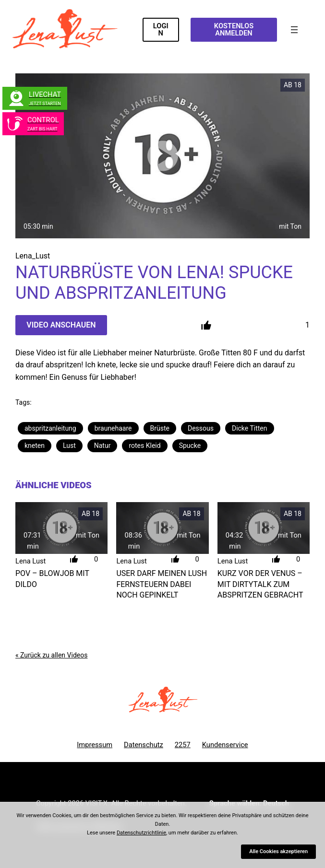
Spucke (190, 446)
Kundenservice (225, 745)
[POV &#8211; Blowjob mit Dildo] (61, 528)
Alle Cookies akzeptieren (278, 851)
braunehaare (113, 428)
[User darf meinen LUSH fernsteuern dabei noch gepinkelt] (162, 528)
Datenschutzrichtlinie (141, 833)
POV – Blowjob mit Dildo (52, 579)
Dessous (201, 428)
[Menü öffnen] (294, 30)
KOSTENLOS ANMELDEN (234, 29)
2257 (183, 745)
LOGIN (161, 29)
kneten (35, 446)
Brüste (160, 428)
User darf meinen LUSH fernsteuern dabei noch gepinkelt (162, 584)
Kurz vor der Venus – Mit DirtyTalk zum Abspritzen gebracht (260, 584)
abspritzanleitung (50, 428)
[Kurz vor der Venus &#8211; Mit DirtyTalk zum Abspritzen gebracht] (264, 528)
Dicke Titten (250, 428)
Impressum (95, 745)
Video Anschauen (61, 325)
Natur (102, 446)
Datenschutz (144, 745)
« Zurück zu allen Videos (51, 655)
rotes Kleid (144, 446)
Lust (69, 446)
